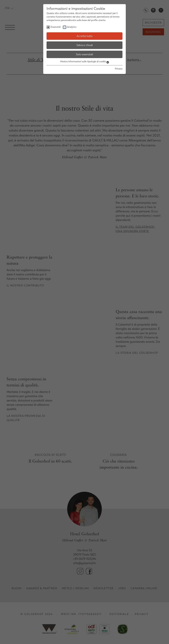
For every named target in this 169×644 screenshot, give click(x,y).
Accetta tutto (85, 36)
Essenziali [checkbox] (56, 27)
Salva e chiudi (85, 45)
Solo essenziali (84, 54)
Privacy (119, 69)
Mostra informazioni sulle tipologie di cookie (85, 61)
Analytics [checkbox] (72, 27)
